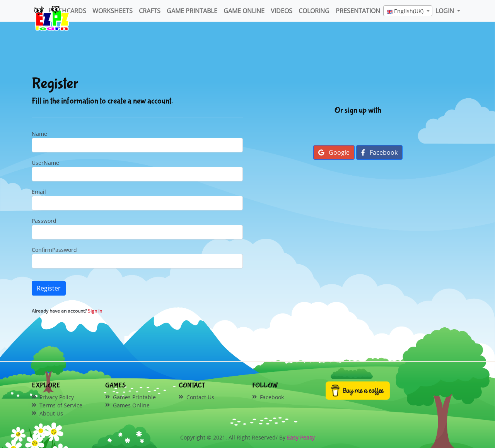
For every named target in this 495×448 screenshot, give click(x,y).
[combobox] (408, 11)
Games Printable (134, 397)
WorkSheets (113, 11)
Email (39, 192)
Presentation (358, 11)
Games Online (131, 405)
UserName (45, 163)
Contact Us (200, 397)
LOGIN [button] (445, 11)
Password (44, 221)
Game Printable (192, 11)
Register (49, 288)
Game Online (244, 11)
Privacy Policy (57, 397)
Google (334, 152)
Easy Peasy (301, 437)
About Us (51, 413)
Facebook (379, 152)
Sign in (95, 311)
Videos (282, 11)
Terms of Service (61, 405)
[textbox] (408, 11)
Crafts (150, 11)
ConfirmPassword (54, 250)
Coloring (314, 11)
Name (39, 134)
